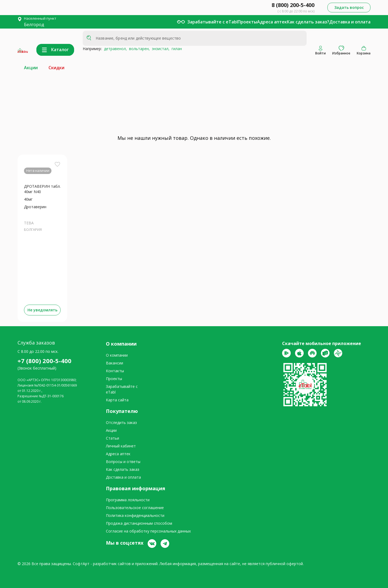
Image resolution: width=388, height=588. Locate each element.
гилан (176, 49)
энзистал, (160, 49)
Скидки (56, 68)
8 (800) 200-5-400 (293, 5)
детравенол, (114, 49)
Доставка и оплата (350, 22)
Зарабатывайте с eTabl (212, 22)
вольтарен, (138, 49)
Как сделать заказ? (308, 22)
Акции (31, 68)
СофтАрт (81, 564)
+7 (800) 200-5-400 (44, 361)
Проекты (247, 22)
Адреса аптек (272, 22)
